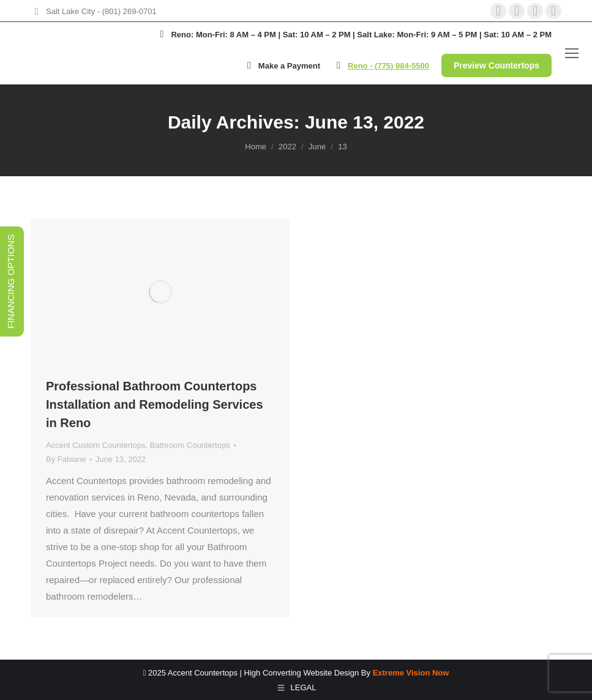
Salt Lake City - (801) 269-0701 (101, 11)
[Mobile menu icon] (572, 53)
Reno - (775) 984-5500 (388, 66)
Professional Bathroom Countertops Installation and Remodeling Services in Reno (155, 404)
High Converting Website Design (302, 673)
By (66, 459)
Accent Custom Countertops (96, 445)
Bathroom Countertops (190, 445)
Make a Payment (282, 65)
